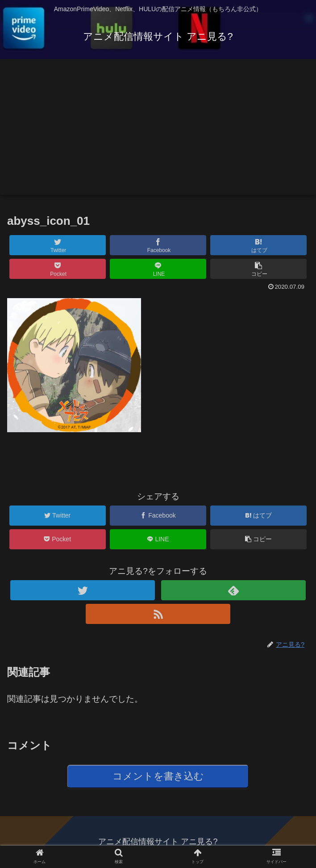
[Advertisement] (158, 132)
